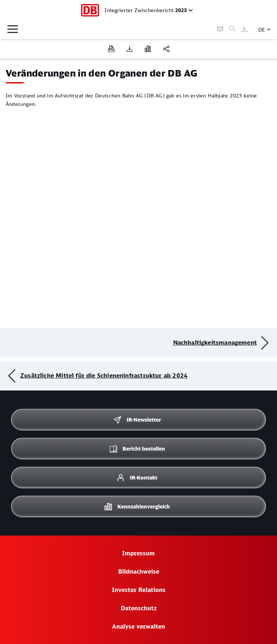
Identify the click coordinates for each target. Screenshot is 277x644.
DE (262, 29)
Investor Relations (139, 590)
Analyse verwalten (138, 626)
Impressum (138, 553)
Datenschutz (139, 608)
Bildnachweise (139, 571)
